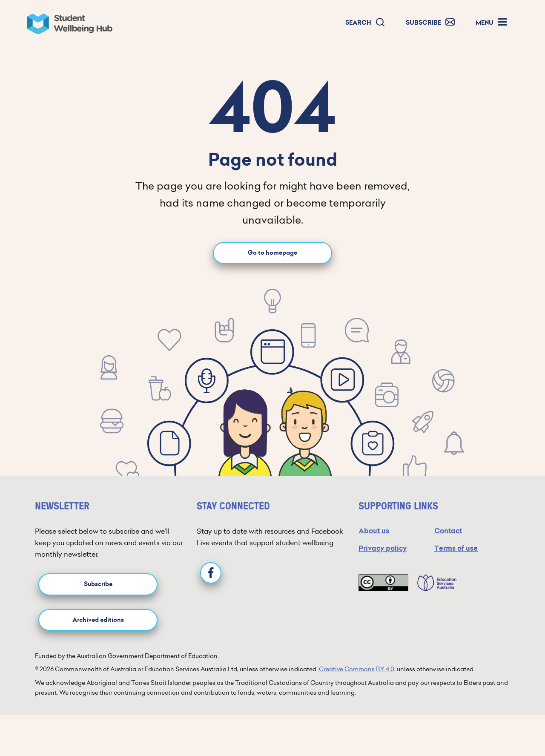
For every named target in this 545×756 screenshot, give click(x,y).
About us (374, 531)
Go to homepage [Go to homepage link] (272, 253)
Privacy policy (383, 548)
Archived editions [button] (98, 620)
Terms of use (456, 548)
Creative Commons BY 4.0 (357, 669)
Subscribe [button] (98, 584)
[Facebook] (211, 573)
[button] (365, 23)
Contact (448, 531)
